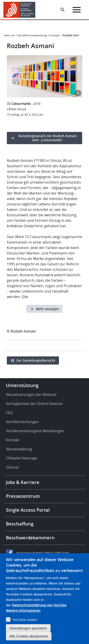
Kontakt (13, 440)
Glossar (13, 467)
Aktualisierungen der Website (31, 395)
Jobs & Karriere (23, 482)
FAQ (9, 413)
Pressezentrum (23, 496)
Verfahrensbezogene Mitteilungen (35, 431)
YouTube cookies (25, 620)
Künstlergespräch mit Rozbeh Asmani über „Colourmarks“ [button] (48, 138)
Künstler (55, 35)
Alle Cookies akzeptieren (29, 636)
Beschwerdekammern (30, 538)
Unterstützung (22, 385)
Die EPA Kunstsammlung (32, 35)
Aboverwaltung (19, 449)
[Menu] (77, 10)
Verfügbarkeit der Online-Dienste (34, 404)
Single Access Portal (28, 510)
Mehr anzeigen (47, 309)
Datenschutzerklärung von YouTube (39, 605)
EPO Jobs (62, 553)
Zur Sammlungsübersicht (36, 360)
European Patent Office (35, 553)
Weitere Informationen (23, 611)
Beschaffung (20, 524)
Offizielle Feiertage (22, 458)
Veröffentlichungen (22, 422)
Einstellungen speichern (28, 628)
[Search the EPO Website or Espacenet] (63, 10)
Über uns (9, 35)
